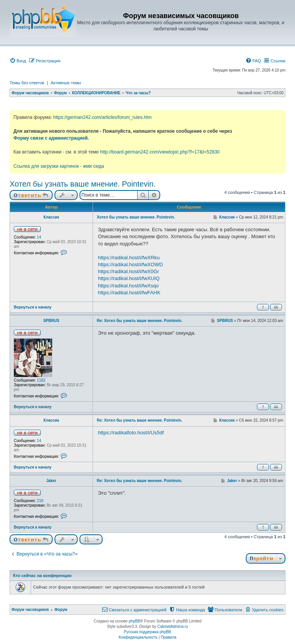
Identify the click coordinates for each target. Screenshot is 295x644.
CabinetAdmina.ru (173, 626)
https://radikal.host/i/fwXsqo (128, 286)
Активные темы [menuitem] (66, 83)
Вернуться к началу (33, 307)
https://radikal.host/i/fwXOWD (130, 264)
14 (39, 237)
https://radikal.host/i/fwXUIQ (129, 278)
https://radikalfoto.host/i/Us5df (131, 433)
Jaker (51, 481)
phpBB (134, 621)
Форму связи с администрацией (51, 138)
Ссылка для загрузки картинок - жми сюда (59, 166)
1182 (41, 380)
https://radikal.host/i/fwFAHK (129, 293)
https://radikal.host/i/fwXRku (129, 258)
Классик (51, 217)
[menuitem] (18, 61)
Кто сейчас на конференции (42, 576)
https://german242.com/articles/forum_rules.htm (102, 117)
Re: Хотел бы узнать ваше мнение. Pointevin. (140, 321)
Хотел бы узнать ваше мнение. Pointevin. (83, 184)
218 (40, 501)
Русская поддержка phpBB (147, 632)
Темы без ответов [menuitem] (27, 83)
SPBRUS (51, 321)
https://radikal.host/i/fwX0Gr (128, 271)
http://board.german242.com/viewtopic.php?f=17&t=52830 (160, 152)
